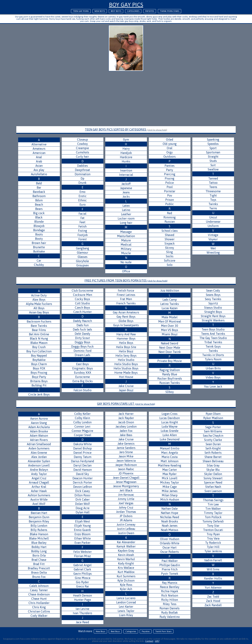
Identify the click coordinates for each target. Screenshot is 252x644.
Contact (149, 641)
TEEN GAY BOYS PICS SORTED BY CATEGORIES (126, 130)
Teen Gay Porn (81, 11)
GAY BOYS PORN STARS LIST (126, 404)
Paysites (150, 11)
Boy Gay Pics (126, 5)
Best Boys (116, 11)
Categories (133, 11)
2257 (157, 641)
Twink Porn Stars (170, 11)
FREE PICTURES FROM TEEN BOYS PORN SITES (126, 280)
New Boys (100, 11)
